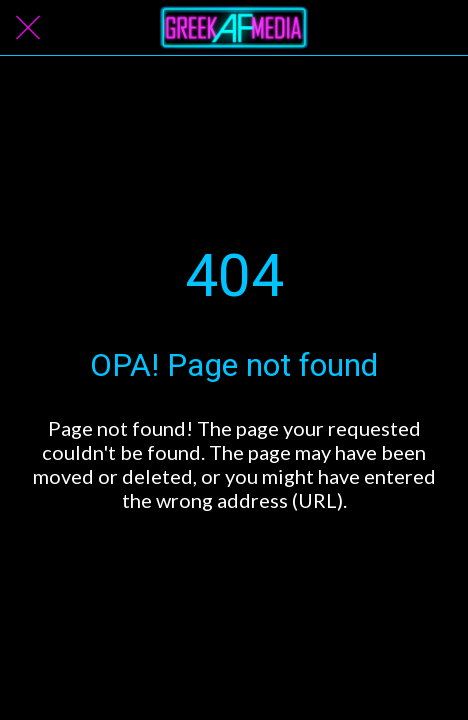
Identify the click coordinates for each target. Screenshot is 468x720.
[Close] (28, 28)
